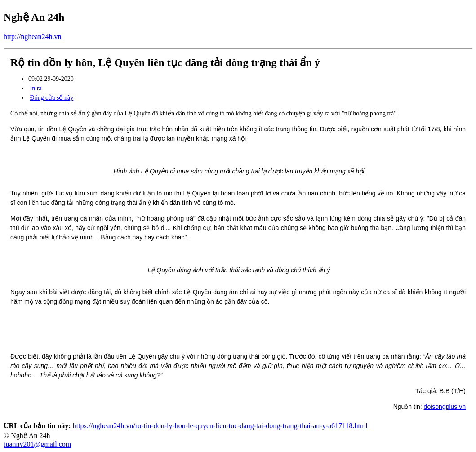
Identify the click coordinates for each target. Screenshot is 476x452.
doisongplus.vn (445, 407)
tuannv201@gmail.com (37, 444)
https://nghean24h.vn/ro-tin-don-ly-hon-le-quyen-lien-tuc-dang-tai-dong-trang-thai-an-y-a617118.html (220, 426)
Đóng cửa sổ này (52, 98)
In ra (36, 88)
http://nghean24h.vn (32, 37)
